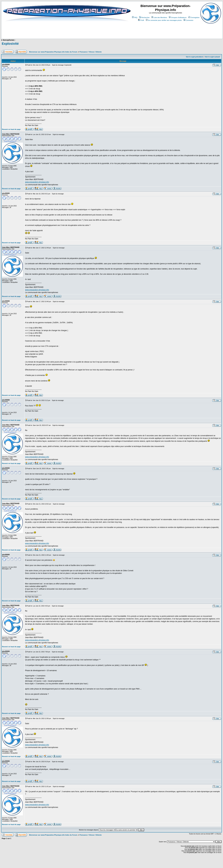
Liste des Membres (159, 17)
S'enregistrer (194, 17)
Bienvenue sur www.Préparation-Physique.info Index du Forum (53, 52)
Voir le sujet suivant (212, 57)
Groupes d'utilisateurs (178, 17)
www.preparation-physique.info (37, 182)
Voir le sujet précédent (194, 57)
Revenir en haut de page (11, 129)
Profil (141, 20)
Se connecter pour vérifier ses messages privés (164, 20)
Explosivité (10, 44)
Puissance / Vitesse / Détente (91, 52)
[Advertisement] (59, 30)
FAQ (135, 17)
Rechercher (144, 17)
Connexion (188, 20)
